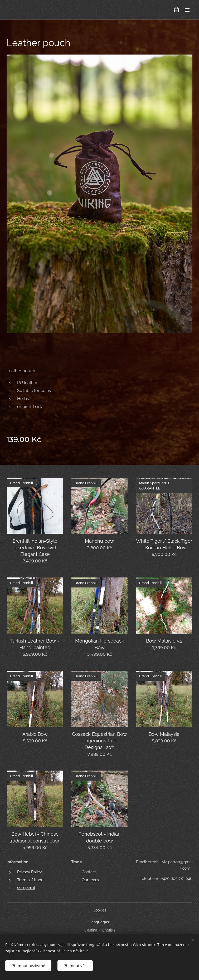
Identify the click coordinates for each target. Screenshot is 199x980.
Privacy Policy (30, 872)
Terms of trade (30, 880)
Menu (187, 10)
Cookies (100, 910)
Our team (90, 880)
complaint (26, 888)
